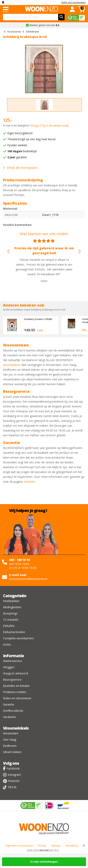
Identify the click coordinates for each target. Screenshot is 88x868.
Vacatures (9, 717)
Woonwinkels (16, 728)
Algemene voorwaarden (19, 846)
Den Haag (10, 740)
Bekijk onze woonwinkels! (73, 2)
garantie (17, 157)
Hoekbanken (11, 601)
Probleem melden (15, 692)
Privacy (42, 846)
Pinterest (14, 781)
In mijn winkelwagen (44, 862)
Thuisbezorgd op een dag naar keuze (31, 139)
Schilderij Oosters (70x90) (38, 319)
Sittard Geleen (12, 752)
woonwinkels (12, 365)
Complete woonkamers (18, 638)
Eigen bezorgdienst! (20, 133)
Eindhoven (10, 746)
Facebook (13, 768)
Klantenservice (13, 661)
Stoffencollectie (13, 711)
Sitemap (56, 846)
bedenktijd (22, 151)
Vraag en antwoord (16, 673)
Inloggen (9, 667)
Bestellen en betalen (16, 686)
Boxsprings (10, 613)
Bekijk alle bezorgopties (20, 168)
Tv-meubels (11, 620)
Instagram (14, 775)
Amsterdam (11, 733)
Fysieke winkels (17, 145)
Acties (7, 644)
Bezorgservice (12, 680)
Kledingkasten (12, 607)
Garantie (29, 482)
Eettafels (9, 626)
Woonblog (72, 846)
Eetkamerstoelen (14, 632)
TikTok (12, 787)
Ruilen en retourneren (17, 698)
